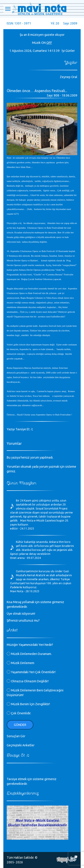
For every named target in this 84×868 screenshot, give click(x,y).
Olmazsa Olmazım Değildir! (28, 681)
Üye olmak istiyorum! (21, 614)
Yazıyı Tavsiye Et (20, 429)
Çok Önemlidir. (19, 713)
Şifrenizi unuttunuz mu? (23, 620)
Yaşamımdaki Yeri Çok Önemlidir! (31, 672)
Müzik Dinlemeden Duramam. (29, 654)
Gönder (20, 725)
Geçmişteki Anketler (21, 745)
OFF (49, 43)
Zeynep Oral (69, 77)
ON (43, 43)
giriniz (11, 471)
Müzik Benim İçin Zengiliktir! (28, 704)
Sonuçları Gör (16, 736)
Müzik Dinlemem (20, 663)
